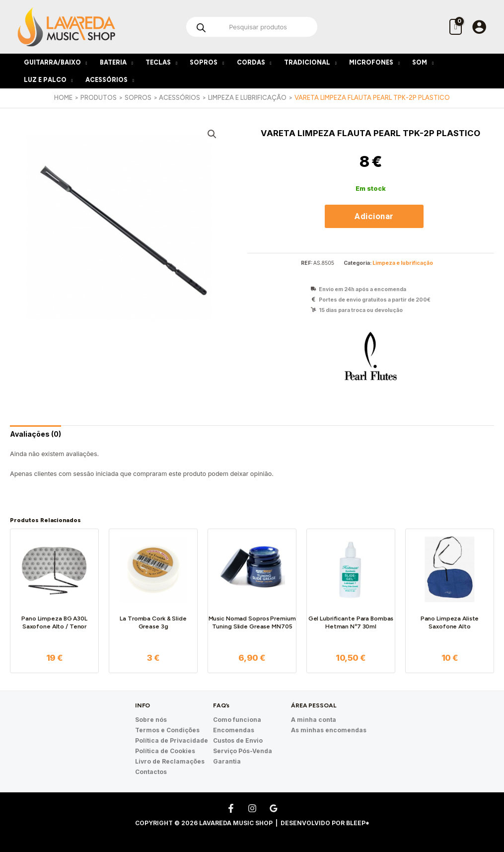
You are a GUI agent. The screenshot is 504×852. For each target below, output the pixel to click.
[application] (84, 62)
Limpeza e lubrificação (403, 263)
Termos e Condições (167, 730)
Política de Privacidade (172, 740)
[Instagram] (252, 808)
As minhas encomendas (329, 730)
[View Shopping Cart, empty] (456, 27)
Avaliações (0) (36, 434)
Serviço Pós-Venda (243, 751)
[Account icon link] (479, 27)
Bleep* (358, 823)
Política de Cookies (165, 751)
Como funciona (237, 720)
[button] (212, 134)
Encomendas (234, 730)
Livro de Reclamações (170, 761)
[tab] (36, 434)
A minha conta (314, 720)
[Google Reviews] (274, 808)
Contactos (151, 772)
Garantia (227, 761)
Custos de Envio (238, 740)
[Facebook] (231, 808)
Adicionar (374, 216)
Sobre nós (151, 720)
